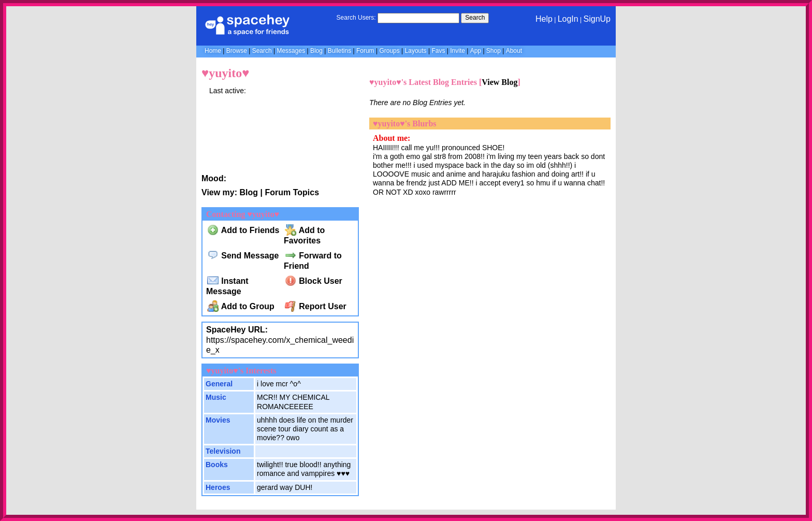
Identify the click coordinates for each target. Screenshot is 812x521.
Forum (365, 51)
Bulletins (339, 51)
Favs (438, 51)
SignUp (597, 19)
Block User (314, 281)
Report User (316, 306)
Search (475, 18)
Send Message (243, 256)
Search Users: (356, 18)
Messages (291, 51)
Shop (494, 51)
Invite (458, 51)
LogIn (568, 19)
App (476, 51)
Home (213, 51)
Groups (389, 51)
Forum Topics (292, 192)
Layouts (416, 51)
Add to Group (241, 306)
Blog (316, 51)
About (514, 51)
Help (544, 19)
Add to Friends (243, 230)
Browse (237, 51)
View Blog (499, 82)
